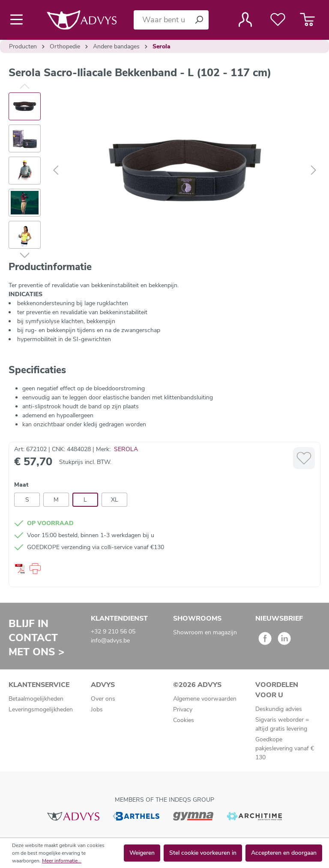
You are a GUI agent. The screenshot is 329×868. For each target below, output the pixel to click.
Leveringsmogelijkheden (41, 709)
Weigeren (142, 853)
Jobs (97, 709)
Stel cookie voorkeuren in (203, 853)
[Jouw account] (245, 20)
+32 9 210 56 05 (113, 632)
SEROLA (126, 449)
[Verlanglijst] (278, 20)
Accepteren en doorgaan (284, 853)
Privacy (183, 709)
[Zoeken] (199, 20)
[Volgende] (314, 171)
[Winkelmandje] (307, 20)
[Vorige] (56, 171)
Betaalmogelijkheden (36, 699)
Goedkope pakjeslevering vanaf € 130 (285, 748)
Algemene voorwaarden (205, 699)
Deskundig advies (279, 709)
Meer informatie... (62, 861)
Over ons (103, 699)
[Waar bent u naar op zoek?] (162, 20)
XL (115, 500)
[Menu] (19, 20)
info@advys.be (110, 641)
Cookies (184, 720)
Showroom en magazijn (205, 632)
